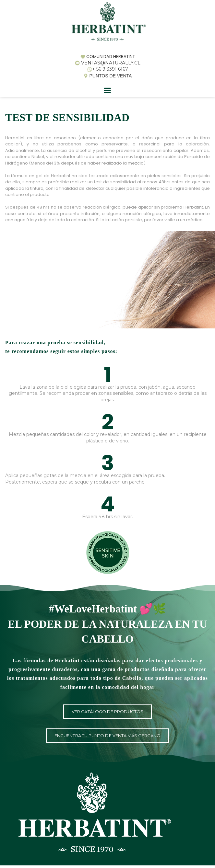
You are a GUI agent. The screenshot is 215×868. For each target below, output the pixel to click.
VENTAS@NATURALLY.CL (111, 63)
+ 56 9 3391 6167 (110, 69)
